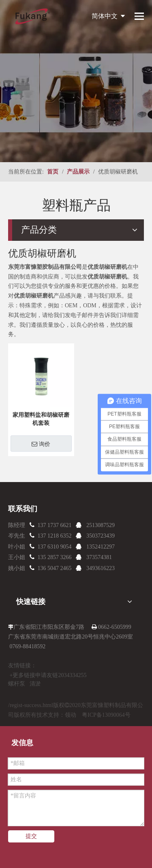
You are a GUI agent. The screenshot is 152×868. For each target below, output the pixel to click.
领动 (71, 715)
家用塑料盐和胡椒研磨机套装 (41, 419)
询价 (41, 444)
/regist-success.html (31, 705)
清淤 (35, 684)
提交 (31, 836)
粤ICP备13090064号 (106, 715)
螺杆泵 (17, 684)
